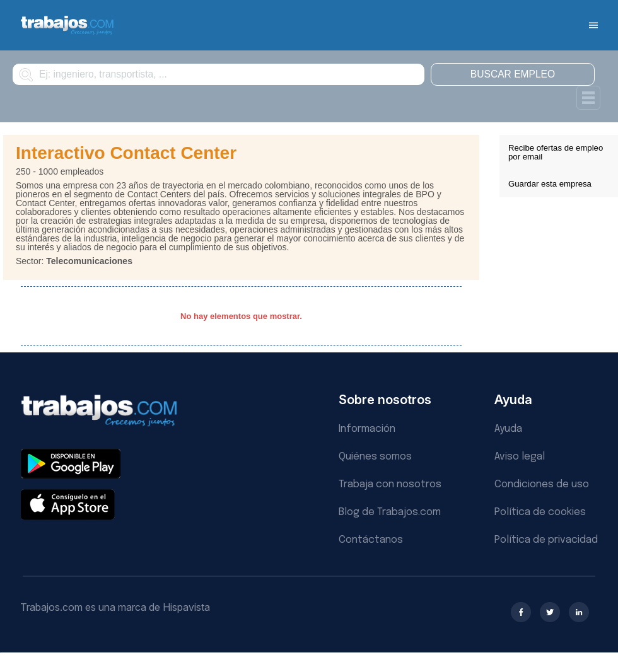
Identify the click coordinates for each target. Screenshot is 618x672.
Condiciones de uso (542, 484)
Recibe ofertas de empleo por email (556, 152)
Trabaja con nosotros (390, 484)
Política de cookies (540, 512)
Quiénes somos (375, 457)
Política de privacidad (546, 540)
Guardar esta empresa (550, 184)
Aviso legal (520, 457)
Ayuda (508, 429)
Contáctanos (371, 540)
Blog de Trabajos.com (390, 512)
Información (367, 429)
